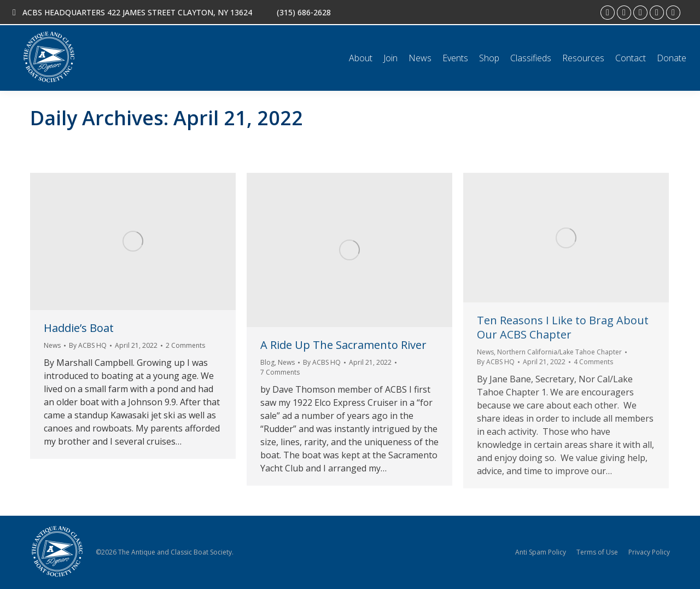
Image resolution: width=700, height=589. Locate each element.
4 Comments (593, 362)
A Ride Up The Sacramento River (343, 345)
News (52, 345)
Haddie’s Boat (79, 328)
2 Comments (185, 345)
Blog (267, 362)
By (88, 345)
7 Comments (280, 372)
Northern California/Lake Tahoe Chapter (559, 352)
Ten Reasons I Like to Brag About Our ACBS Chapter (563, 327)
